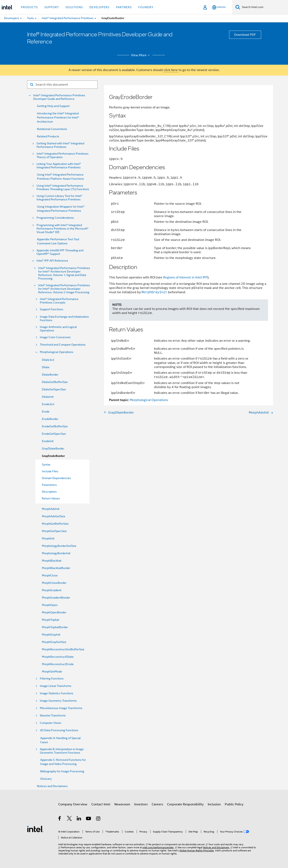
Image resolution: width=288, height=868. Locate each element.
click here (171, 70)
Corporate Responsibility (185, 804)
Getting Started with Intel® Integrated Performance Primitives (60, 145)
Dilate (46, 367)
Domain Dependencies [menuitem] (56, 478)
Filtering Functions (52, 679)
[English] (219, 7)
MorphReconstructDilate (58, 657)
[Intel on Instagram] (98, 819)
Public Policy (234, 804)
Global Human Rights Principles (197, 850)
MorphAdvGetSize (54, 516)
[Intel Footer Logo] (35, 829)
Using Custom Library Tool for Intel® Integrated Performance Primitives (59, 198)
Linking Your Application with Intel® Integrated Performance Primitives (59, 166)
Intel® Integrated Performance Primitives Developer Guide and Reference (59, 97)
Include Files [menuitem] (50, 471)
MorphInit (48, 538)
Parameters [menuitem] (49, 485)
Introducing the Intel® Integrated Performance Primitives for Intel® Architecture (58, 117)
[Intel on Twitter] (69, 819)
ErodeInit (48, 441)
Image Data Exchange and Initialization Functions (64, 318)
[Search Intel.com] (264, 7)
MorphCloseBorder (54, 583)
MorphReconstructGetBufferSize (63, 649)
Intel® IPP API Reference (52, 261)
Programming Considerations (55, 218)
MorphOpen (50, 605)
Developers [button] (99, 7)
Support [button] (52, 7)
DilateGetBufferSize (55, 382)
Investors (141, 804)
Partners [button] (124, 7)
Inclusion (214, 804)
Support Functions (52, 309)
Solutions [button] (74, 7)
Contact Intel (101, 804)
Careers (157, 804)
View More (141, 55)
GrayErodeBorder (53, 456)
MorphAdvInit (51, 509)
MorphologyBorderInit (56, 553)
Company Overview (73, 804)
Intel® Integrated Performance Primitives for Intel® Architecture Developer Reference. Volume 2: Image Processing (64, 289)
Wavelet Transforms (53, 716)
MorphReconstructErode (58, 664)
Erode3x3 (48, 404)
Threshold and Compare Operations (63, 345)
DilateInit (48, 397)
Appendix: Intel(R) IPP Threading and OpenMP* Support (60, 252)
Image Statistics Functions (57, 693)
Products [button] (29, 7)
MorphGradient (52, 590)
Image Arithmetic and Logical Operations (58, 329)
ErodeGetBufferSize (55, 426)
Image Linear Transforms (56, 686)
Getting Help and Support (53, 106)
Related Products (48, 136)
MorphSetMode (52, 671)
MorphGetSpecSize (54, 531)
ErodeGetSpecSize (54, 434)
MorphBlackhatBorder (56, 568)
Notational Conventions (52, 129)
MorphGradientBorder (56, 598)
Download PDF (245, 35)
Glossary (46, 779)
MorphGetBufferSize (55, 524)
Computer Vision (50, 723)
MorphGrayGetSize (54, 642)
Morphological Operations (57, 352)
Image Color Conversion (55, 337)
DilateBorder (50, 375)
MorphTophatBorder (55, 627)
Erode (46, 412)
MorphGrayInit (51, 635)
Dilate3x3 (48, 360)
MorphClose (50, 575)
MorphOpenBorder (54, 612)
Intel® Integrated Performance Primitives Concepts (59, 301)
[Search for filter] (62, 85)
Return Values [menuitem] (51, 498)
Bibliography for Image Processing (62, 771)
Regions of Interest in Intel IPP (185, 277)
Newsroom (122, 804)
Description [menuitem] (49, 492)
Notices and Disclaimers (52, 786)
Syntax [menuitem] (46, 464)
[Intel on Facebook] (60, 819)
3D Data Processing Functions (59, 730)
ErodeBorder (50, 419)
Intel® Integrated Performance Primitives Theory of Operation (63, 155)
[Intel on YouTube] (89, 819)
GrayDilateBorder (53, 448)
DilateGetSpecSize (54, 389)
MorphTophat (50, 620)
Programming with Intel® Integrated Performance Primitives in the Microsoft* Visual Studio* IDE (63, 229)
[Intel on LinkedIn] (79, 819)
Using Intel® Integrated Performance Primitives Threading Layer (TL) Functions (63, 187)
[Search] (238, 7)
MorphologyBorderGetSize (59, 546)
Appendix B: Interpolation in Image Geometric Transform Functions (62, 751)
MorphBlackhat (52, 561)
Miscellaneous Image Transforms (61, 708)
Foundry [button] (146, 7)
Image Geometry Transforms (58, 701)
